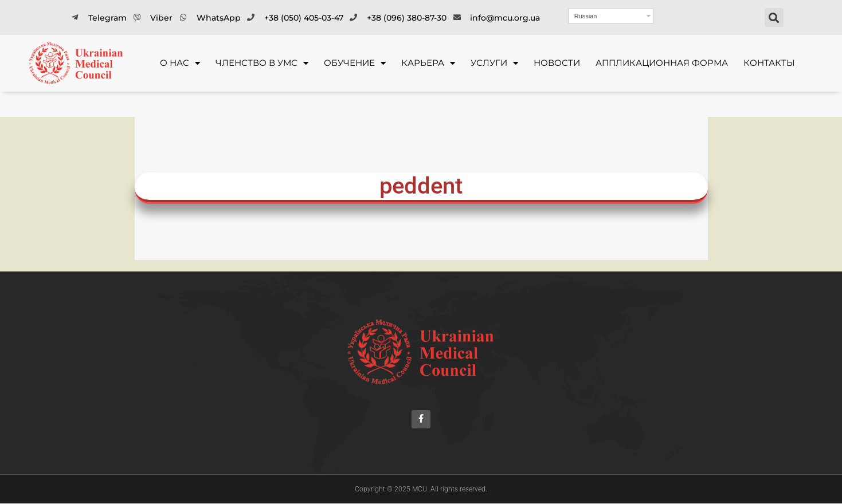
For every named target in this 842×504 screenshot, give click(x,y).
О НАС (180, 63)
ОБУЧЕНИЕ (355, 63)
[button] (774, 17)
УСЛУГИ (494, 63)
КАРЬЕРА (428, 63)
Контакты (769, 63)
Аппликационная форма (662, 63)
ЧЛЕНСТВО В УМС (262, 63)
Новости (557, 63)
